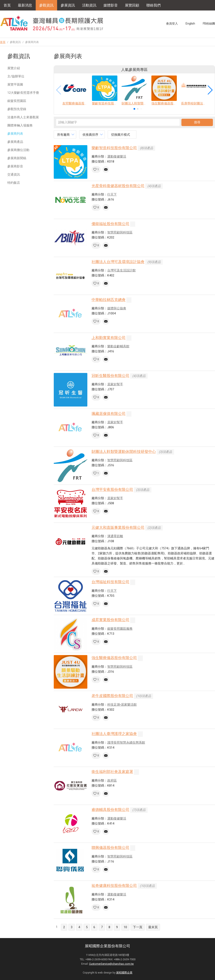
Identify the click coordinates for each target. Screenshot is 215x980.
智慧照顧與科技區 (120, 232)
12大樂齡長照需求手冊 (23, 93)
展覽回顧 (132, 5)
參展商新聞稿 (17, 158)
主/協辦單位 (16, 76)
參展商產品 (15, 142)
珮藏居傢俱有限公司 (109, 414)
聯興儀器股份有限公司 (110, 848)
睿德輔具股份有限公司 (110, 810)
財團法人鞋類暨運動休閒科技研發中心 (124, 452)
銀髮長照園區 (17, 101)
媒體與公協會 (117, 308)
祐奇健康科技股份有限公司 (114, 886)
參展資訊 (68, 5)
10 (125, 927)
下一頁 (138, 927)
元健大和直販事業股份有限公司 (118, 527)
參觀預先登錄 (17, 109)
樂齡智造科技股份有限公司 (114, 148)
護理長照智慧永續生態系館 (126, 743)
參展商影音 (15, 166)
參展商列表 (15, 134)
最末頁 (153, 927)
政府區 (112, 781)
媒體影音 (111, 5)
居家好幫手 (115, 384)
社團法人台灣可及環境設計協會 (118, 262)
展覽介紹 (14, 68)
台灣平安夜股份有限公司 (112, 489)
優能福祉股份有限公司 (110, 224)
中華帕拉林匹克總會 (109, 300)
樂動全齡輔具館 (118, 346)
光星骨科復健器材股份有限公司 (118, 186)
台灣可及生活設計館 (121, 270)
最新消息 (25, 5)
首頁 (7, 5)
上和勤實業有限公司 (109, 338)
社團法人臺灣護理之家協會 (114, 734)
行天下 (112, 194)
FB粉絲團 (209, 23)
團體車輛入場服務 (20, 125)
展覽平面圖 (15, 85)
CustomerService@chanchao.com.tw (111, 964)
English (190, 23)
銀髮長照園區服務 (120, 629)
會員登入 (172, 23)
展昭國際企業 (124, 973)
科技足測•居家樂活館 (122, 705)
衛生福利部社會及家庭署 (112, 772)
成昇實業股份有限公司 (110, 620)
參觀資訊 (46, 5)
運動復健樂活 (117, 156)
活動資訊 (89, 5)
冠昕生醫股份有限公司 (110, 376)
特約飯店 (14, 183)
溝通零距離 (115, 536)
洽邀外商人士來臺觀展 (23, 117)
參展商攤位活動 (18, 150)
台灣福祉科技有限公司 (110, 582)
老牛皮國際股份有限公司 (112, 696)
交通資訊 (14, 175)
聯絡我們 (153, 5)
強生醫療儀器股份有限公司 (114, 658)
